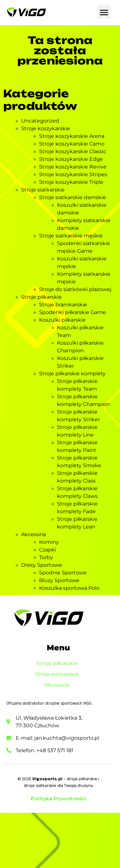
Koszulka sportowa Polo (69, 588)
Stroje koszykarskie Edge (71, 159)
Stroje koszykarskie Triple (71, 182)
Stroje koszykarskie (46, 128)
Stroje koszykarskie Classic (73, 151)
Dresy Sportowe (42, 565)
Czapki (48, 550)
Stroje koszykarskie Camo (72, 144)
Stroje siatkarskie (43, 190)
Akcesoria (33, 534)
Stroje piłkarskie (41, 297)
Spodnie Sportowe (63, 573)
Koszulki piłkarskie (62, 320)
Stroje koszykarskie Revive (73, 167)
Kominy (49, 542)
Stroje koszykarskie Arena (72, 136)
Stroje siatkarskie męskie (71, 236)
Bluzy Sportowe (59, 580)
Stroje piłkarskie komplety (72, 374)
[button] (104, 12)
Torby (46, 557)
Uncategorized (40, 121)
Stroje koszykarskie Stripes (73, 174)
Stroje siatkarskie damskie (72, 197)
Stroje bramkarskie (63, 305)
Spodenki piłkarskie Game (72, 312)
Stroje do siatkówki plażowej (75, 289)
